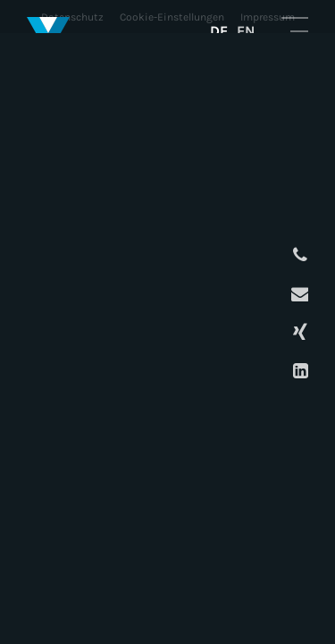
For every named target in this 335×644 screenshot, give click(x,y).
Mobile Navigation (295, 30)
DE (219, 31)
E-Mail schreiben (298, 294)
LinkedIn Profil (298, 371)
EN (246, 31)
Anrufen (298, 255)
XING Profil (298, 332)
